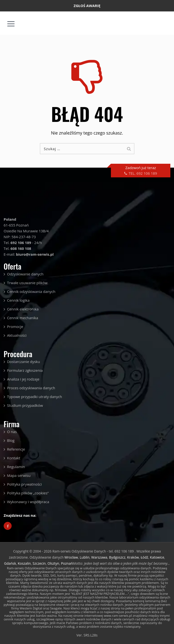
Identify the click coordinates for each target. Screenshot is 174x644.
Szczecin (39, 563)
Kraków (133, 557)
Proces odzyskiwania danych (31, 388)
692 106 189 (71, 17)
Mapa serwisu (19, 475)
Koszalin (24, 563)
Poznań (67, 563)
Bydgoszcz (117, 557)
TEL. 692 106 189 (143, 173)
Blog (11, 440)
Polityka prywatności (24, 484)
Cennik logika (18, 300)
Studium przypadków (25, 405)
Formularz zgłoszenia (25, 370)
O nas (12, 432)
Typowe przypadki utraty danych (34, 397)
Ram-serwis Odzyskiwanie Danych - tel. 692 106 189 (94, 551)
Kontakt (14, 458)
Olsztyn (53, 563)
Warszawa (99, 557)
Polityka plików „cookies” (28, 493)
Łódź (145, 557)
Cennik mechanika (23, 318)
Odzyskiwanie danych (25, 274)
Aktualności (17, 335)
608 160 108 (21, 248)
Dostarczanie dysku (24, 362)
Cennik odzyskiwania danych (31, 291)
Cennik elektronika (23, 309)
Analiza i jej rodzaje (23, 379)
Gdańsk (10, 563)
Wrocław (71, 557)
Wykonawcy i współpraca (28, 502)
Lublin (85, 557)
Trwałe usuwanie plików (27, 283)
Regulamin (16, 467)
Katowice (157, 557)
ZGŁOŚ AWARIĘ (87, 6)
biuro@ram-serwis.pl (121, 17)
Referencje (16, 449)
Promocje (15, 327)
